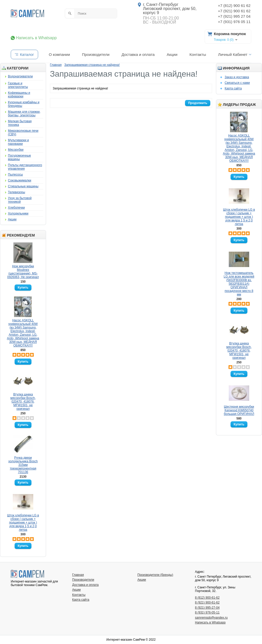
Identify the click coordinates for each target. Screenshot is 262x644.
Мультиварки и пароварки (18, 142)
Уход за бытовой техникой (20, 200)
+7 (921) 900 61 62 (234, 11)
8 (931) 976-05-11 (207, 612)
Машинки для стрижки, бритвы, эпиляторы (24, 114)
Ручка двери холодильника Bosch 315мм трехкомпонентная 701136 (23, 465)
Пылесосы (15, 175)
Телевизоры (17, 192)
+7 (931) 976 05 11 (234, 22)
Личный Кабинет (233, 54)
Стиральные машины (23, 186)
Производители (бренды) (155, 575)
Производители (96, 54)
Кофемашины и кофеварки (19, 95)
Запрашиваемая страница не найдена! (92, 65)
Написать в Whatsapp (36, 38)
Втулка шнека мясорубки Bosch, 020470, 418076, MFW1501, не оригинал (23, 402)
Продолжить (198, 103)
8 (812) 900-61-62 (207, 598)
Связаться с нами (237, 83)
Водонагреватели (20, 76)
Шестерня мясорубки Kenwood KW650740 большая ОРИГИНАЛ (239, 410)
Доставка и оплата (138, 54)
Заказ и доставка (237, 77)
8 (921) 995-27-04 (207, 608)
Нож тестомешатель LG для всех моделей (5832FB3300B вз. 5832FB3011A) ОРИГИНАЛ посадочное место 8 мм (239, 284)
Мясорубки (16, 150)
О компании (59, 54)
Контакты (198, 54)
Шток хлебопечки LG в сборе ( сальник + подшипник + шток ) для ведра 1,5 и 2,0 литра (23, 523)
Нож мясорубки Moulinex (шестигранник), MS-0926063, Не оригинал (23, 272)
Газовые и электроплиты (18, 85)
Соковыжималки (20, 180)
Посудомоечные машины (19, 157)
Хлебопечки (16, 208)
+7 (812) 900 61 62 (234, 6)
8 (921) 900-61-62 (207, 602)
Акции (172, 54)
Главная (56, 65)
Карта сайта (233, 88)
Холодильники (18, 213)
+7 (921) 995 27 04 (234, 16)
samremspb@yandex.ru (211, 618)
